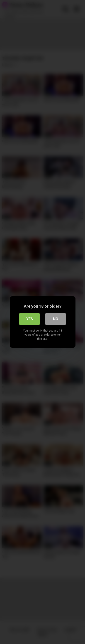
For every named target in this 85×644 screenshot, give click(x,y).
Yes (30, 319)
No (56, 319)
